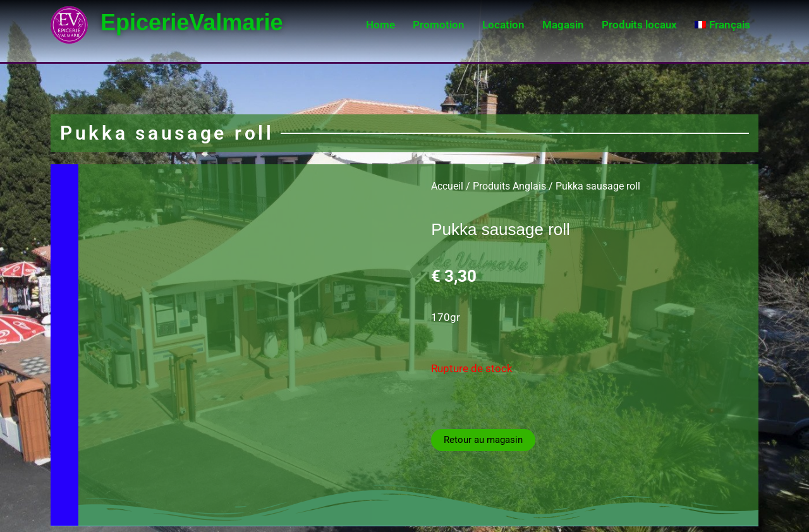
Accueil (447, 186)
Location (503, 25)
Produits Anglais (509, 186)
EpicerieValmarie (199, 22)
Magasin (563, 25)
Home (380, 25)
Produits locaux (639, 25)
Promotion (439, 25)
